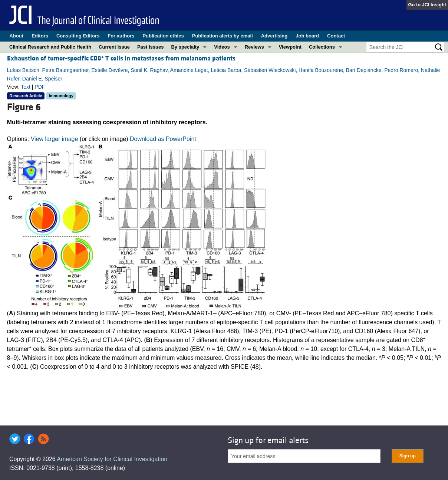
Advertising (274, 36)
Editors (40, 36)
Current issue (114, 47)
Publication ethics (163, 36)
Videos (222, 47)
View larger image (55, 139)
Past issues (151, 47)
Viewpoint (290, 47)
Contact (336, 36)
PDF (40, 87)
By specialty (185, 47)
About (17, 36)
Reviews (254, 47)
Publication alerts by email (223, 36)
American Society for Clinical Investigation (112, 459)
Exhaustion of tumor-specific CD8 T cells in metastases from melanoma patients (121, 58)
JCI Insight (434, 5)
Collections (322, 47)
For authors (121, 36)
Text (26, 87)
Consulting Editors (78, 36)
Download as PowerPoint (163, 139)
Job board (307, 36)
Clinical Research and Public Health (50, 47)
